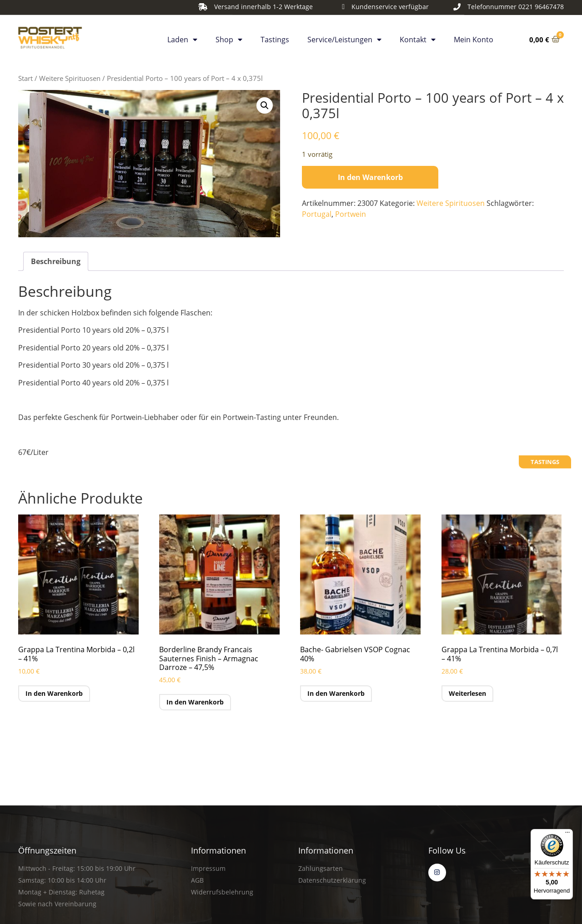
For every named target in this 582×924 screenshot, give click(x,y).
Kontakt (418, 36)
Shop (229, 36)
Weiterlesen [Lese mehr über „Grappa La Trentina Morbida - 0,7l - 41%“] (467, 693)
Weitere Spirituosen (70, 78)
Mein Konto (474, 36)
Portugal (317, 214)
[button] (265, 105)
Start (25, 78)
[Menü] (567, 834)
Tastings (275, 36)
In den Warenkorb (370, 177)
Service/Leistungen (344, 36)
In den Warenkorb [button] (54, 693)
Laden (182, 36)
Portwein (351, 214)
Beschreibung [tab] (56, 261)
